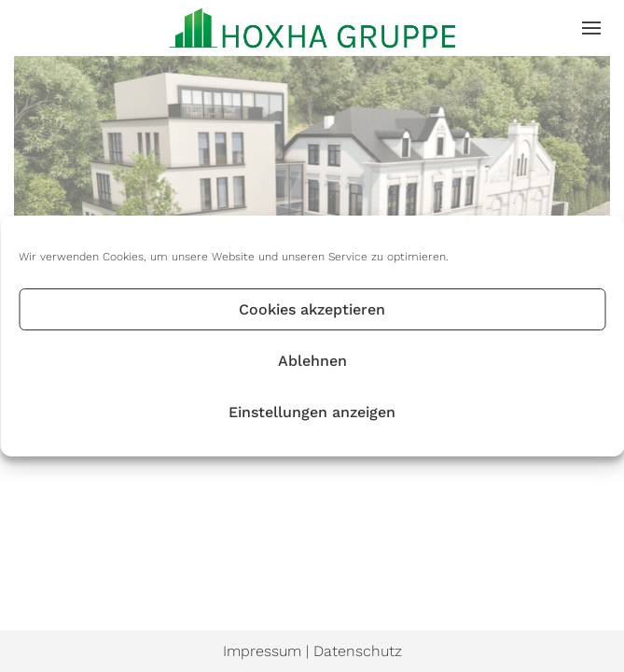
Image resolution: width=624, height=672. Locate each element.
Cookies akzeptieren (312, 309)
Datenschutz (358, 651)
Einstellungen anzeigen (312, 412)
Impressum (262, 651)
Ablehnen (312, 361)
